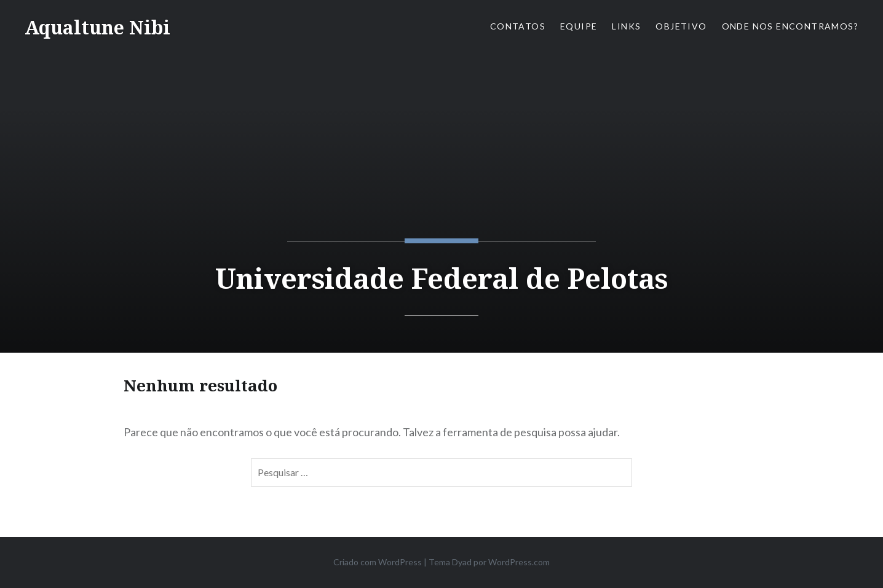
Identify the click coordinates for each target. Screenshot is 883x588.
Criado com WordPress (378, 562)
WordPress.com (519, 562)
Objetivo (681, 26)
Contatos (518, 26)
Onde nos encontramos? (790, 26)
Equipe (579, 26)
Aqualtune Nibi (97, 27)
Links (626, 26)
